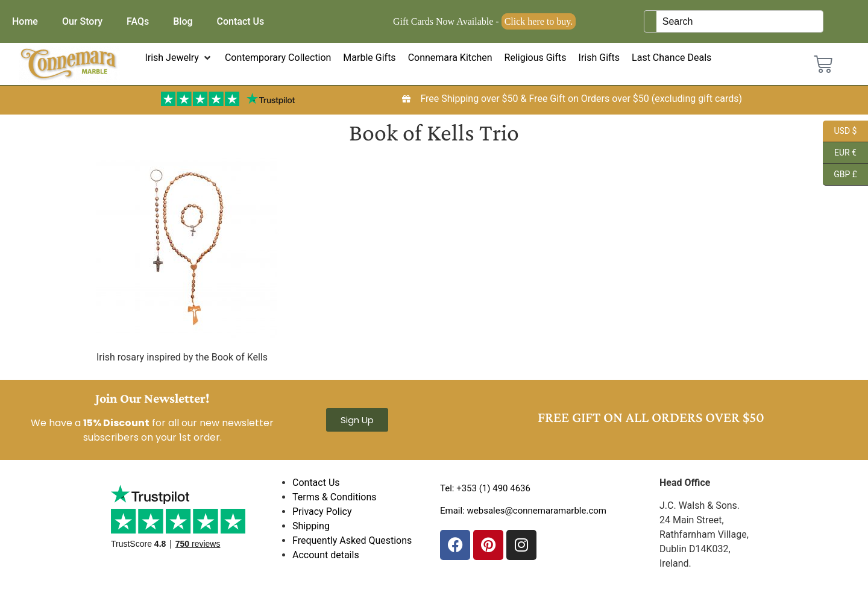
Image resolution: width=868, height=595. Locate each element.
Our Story (82, 21)
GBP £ (840, 175)
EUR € (840, 153)
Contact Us (241, 21)
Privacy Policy (322, 512)
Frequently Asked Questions (352, 540)
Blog (183, 21)
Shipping (311, 526)
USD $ (840, 131)
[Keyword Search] (740, 21)
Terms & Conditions (335, 497)
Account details (326, 555)
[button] (179, 58)
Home (25, 21)
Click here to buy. (539, 21)
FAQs (138, 21)
